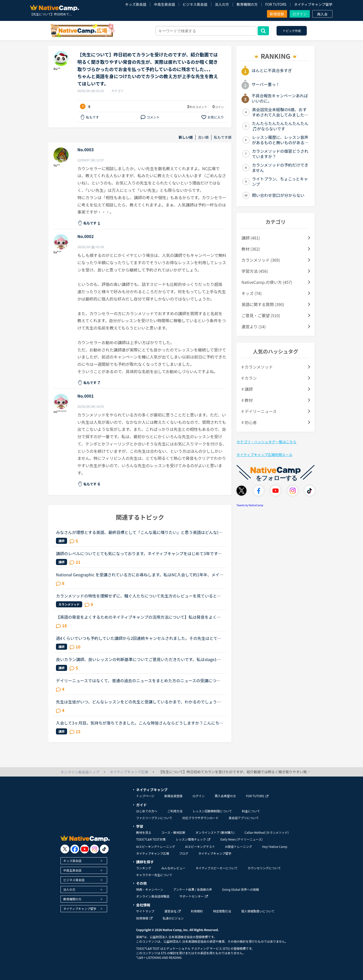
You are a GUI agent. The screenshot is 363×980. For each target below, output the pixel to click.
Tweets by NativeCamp (250, 505)
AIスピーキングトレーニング (156, 847)
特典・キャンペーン (150, 889)
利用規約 (197, 911)
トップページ (145, 796)
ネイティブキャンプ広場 (153, 853)
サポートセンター (194, 896)
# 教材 (247, 400)
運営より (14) (254, 326)
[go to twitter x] (65, 849)
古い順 (203, 137)
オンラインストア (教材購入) (215, 832)
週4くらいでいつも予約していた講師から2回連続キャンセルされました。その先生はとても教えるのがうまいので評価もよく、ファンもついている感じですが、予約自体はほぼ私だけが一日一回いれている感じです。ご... (139, 638)
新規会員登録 (173, 796)
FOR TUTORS (276, 4)
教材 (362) (251, 249)
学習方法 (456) (255, 271)
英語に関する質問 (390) (263, 304)
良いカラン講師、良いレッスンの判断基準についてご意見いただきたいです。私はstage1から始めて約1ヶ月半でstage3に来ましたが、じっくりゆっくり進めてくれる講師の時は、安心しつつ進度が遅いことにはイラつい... (140, 659)
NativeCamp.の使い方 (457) (267, 282)
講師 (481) (251, 238)
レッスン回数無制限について (212, 811)
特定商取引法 (222, 911)
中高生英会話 (164, 4)
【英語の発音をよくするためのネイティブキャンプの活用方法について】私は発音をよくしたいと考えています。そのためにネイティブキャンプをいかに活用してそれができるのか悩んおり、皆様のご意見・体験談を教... (138, 617)
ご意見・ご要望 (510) (261, 315)
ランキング (144, 868)
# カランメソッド (257, 367)
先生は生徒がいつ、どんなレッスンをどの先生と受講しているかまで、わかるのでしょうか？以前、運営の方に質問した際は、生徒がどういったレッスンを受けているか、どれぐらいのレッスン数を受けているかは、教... (139, 702)
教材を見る (144, 832)
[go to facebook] (75, 849)
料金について (251, 811)
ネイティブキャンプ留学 (313, 4)
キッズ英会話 (136, 4)
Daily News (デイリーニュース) (241, 839)
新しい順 (186, 137)
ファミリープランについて (154, 818)
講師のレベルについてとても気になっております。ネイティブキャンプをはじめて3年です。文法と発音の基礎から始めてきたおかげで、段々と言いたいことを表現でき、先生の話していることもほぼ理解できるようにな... (139, 553)
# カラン (249, 378)
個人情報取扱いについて (258, 911)
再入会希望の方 (225, 796)
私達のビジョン (173, 918)
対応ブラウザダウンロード (200, 818)
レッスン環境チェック (193, 839)
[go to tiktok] (104, 849)
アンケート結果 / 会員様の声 (193, 889)
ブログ (184, 853)
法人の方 (222, 4)
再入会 (322, 14)
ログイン (300, 14)
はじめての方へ (147, 811)
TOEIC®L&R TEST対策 (151, 839)
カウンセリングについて (264, 868)
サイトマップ (145, 911)
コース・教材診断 (173, 832)
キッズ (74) (252, 293)
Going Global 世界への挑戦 (241, 889)
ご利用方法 (175, 811)
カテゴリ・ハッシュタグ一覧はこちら (266, 442)
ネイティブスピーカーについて (217, 868)
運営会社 (173, 911)
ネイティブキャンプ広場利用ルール (264, 455)
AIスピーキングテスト (200, 847)
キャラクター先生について (154, 875)
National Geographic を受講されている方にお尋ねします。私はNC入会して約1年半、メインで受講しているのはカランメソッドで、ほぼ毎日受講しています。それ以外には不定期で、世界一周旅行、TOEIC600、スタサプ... (140, 575)
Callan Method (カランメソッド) (267, 832)
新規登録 (277, 14)
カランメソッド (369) (261, 260)
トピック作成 (292, 31)
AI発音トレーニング (239, 847)
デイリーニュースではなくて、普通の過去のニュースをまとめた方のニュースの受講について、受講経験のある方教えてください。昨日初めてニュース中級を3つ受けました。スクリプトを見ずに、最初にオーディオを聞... (139, 680)
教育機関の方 (247, 4)
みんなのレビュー (173, 868)
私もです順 (223, 137)
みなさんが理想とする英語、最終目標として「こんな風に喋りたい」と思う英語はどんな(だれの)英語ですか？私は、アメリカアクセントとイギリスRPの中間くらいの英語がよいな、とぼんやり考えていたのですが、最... (140, 532)
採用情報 (144, 918)
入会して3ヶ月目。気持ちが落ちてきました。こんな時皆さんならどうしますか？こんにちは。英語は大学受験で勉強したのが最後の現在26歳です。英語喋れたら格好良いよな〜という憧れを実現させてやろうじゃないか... (139, 723)
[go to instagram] (94, 849)
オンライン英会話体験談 (153, 896)
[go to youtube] (85, 849)
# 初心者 (249, 422)
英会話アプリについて (244, 818)
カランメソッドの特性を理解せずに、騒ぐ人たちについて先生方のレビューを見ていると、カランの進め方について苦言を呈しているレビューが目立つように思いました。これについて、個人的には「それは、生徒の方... (139, 596)
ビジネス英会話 (195, 4)
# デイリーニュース (259, 411)
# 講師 (247, 389)
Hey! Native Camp (275, 847)
